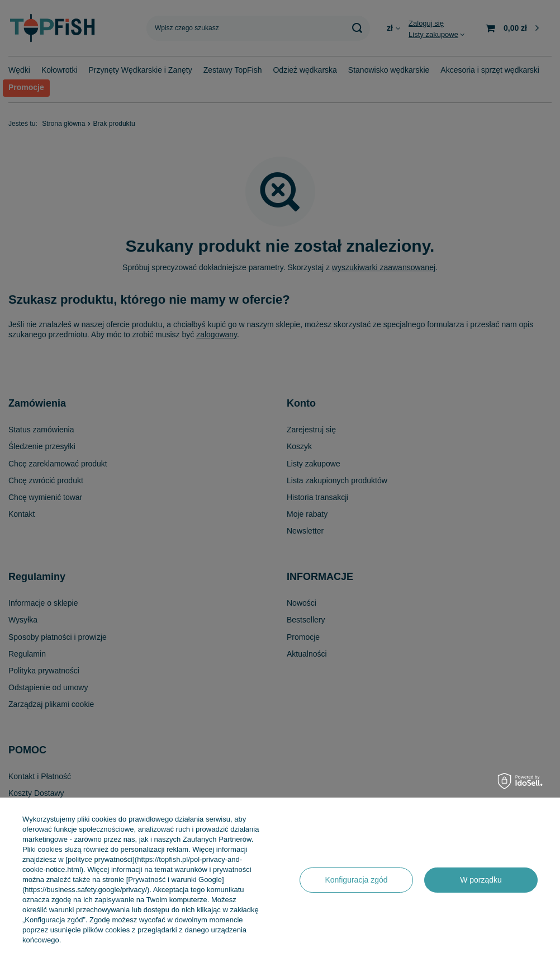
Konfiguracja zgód (356, 880)
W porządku (481, 880)
